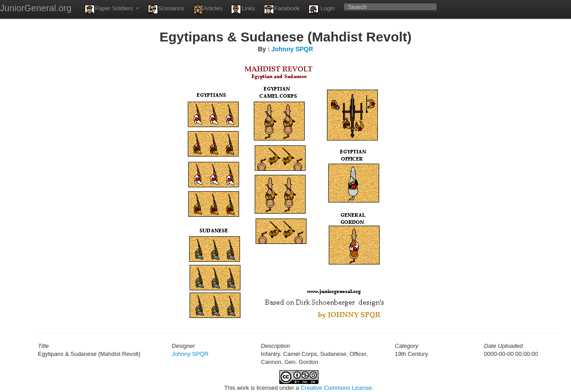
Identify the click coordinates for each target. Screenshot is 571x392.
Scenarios (166, 9)
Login (322, 9)
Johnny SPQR (292, 49)
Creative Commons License (336, 388)
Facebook (282, 9)
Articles (208, 9)
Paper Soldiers (112, 9)
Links (243, 9)
